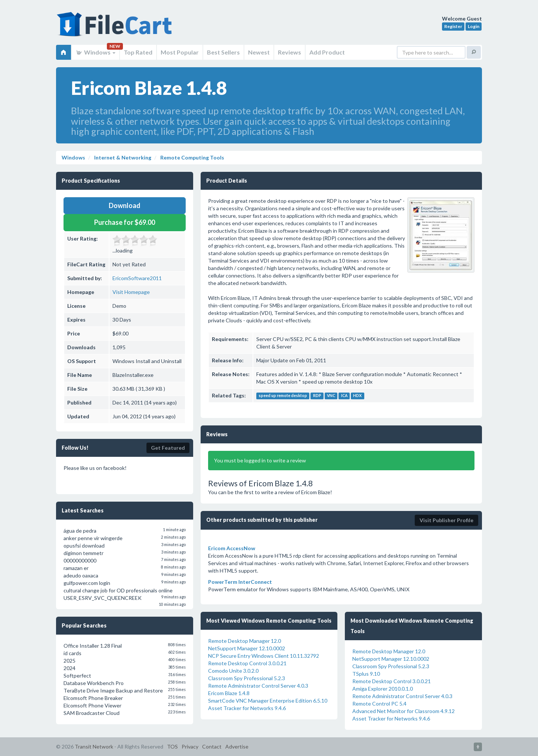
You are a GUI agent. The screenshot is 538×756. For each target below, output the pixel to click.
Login (474, 26)
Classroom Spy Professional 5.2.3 (247, 678)
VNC (331, 396)
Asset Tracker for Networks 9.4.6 (247, 708)
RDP (317, 396)
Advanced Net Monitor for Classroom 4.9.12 (403, 711)
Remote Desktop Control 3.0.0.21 (247, 663)
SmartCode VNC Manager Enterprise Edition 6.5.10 (268, 701)
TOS (172, 746)
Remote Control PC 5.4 (379, 704)
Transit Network (94, 746)
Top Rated (138, 52)
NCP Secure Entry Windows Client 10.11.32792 (264, 656)
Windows (95, 52)
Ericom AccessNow (232, 548)
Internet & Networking (122, 157)
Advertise (237, 746)
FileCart (116, 28)
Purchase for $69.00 (125, 222)
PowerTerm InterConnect (240, 582)
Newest (259, 52)
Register (453, 26)
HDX (357, 396)
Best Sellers (223, 52)
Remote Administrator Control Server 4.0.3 (258, 686)
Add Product (327, 52)
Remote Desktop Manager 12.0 (245, 641)
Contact (212, 746)
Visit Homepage (131, 292)
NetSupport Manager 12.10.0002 (247, 648)
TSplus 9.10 (366, 674)
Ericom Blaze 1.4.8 (229, 693)
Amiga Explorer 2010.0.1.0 (383, 689)
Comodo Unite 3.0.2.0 (233, 671)
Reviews (290, 52)
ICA (344, 396)
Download (125, 205)
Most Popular (180, 52)
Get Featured (168, 448)
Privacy (190, 746)
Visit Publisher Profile (446, 520)
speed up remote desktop (283, 396)
